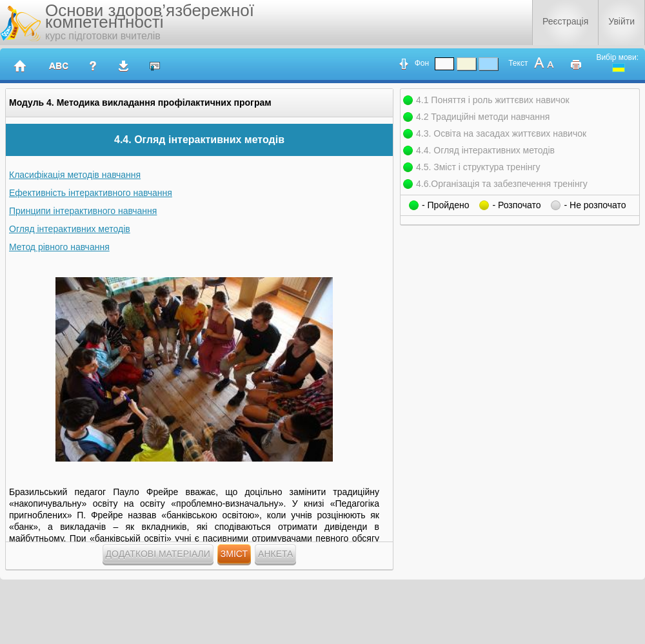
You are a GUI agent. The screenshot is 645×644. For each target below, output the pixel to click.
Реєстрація (565, 21)
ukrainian (619, 68)
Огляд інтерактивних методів (70, 229)
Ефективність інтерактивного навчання (91, 193)
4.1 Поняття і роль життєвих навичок (493, 100)
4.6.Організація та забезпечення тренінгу (502, 184)
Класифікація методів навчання (75, 175)
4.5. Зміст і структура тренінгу (478, 167)
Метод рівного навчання (59, 247)
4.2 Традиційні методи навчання (483, 117)
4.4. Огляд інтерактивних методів (485, 150)
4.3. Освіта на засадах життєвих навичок (501, 133)
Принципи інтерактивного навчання (83, 211)
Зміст (234, 554)
